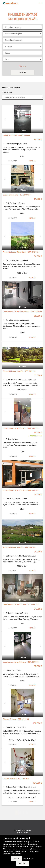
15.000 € (38, 140)
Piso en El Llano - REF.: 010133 (16, 719)
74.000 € (38, 552)
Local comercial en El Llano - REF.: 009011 (21, 662)
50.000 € (38, 316)
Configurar (23, 863)
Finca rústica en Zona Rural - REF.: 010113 (21, 252)
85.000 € (38, 666)
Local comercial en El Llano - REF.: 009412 (21, 605)
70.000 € (38, 495)
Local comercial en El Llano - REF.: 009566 (21, 490)
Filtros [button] (23, 66)
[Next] (27, 813)
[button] (5, 119)
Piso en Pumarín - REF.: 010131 (16, 779)
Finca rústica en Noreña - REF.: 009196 (19, 371)
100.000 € (37, 723)
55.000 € (38, 375)
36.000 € (38, 256)
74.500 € (38, 609)
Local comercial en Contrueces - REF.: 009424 (22, 312)
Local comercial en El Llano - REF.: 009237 (21, 428)
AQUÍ (5, 849)
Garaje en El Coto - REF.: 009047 (16, 135)
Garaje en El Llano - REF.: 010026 (17, 195)
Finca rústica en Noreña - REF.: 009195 (19, 548)
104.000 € (37, 783)
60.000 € (38, 433)
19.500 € (38, 199)
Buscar (22, 72)
